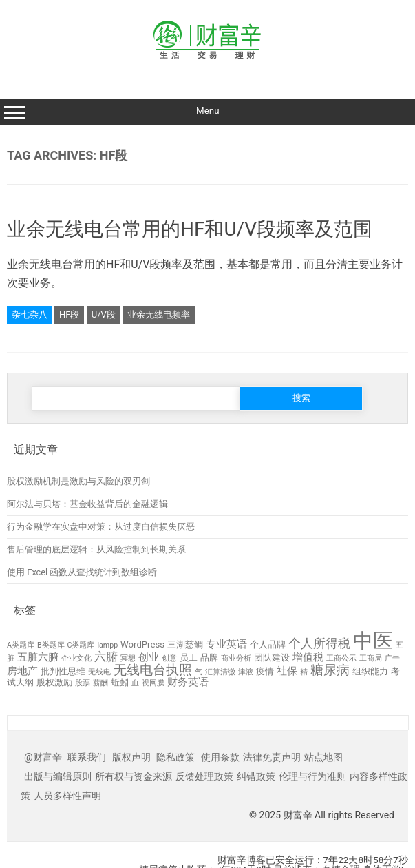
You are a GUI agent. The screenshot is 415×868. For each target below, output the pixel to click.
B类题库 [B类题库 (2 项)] (51, 645)
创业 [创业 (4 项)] (149, 657)
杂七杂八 (30, 314)
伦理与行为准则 (312, 776)
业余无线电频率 (159, 314)
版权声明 (131, 757)
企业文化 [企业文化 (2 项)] (76, 658)
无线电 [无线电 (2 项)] (99, 672)
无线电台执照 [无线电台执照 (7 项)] (153, 670)
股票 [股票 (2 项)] (83, 683)
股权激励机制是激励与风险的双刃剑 (78, 481)
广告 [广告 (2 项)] (392, 658)
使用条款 (220, 757)
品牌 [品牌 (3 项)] (209, 658)
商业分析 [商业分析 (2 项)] (236, 658)
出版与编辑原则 (58, 776)
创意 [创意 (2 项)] (169, 658)
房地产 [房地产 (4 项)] (22, 671)
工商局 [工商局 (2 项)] (371, 658)
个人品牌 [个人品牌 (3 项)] (268, 644)
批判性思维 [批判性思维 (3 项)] (63, 671)
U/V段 (104, 314)
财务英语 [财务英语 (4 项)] (188, 682)
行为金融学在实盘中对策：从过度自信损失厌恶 (101, 527)
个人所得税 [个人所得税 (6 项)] (319, 643)
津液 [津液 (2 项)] (246, 672)
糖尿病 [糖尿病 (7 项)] (330, 670)
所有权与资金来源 (134, 776)
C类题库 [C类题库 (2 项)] (81, 645)
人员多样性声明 (67, 796)
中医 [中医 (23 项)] (373, 641)
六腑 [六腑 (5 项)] (106, 657)
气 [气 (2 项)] (199, 672)
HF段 (69, 314)
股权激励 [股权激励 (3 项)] (54, 682)
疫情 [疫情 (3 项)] (265, 671)
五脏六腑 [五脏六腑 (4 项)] (38, 657)
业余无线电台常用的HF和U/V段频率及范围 (190, 229)
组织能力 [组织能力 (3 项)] (370, 671)
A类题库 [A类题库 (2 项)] (21, 645)
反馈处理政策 (204, 776)
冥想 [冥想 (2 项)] (128, 658)
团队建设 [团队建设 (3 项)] (272, 658)
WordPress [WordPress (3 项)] (142, 644)
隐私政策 (175, 757)
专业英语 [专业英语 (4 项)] (226, 644)
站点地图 (323, 757)
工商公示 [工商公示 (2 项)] (341, 658)
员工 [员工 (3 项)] (189, 658)
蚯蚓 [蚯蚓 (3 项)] (120, 682)
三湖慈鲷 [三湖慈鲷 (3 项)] (185, 644)
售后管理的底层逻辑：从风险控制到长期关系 (96, 549)
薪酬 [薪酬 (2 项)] (100, 683)
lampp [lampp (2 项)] (107, 645)
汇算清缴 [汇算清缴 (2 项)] (220, 672)
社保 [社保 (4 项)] (287, 671)
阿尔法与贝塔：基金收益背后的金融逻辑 (87, 504)
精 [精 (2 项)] (304, 672)
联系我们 (87, 757)
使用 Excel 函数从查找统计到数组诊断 (82, 572)
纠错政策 (256, 776)
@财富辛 (43, 757)
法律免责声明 (272, 757)
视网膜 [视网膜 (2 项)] (153, 683)
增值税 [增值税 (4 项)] (308, 657)
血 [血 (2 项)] (135, 683)
